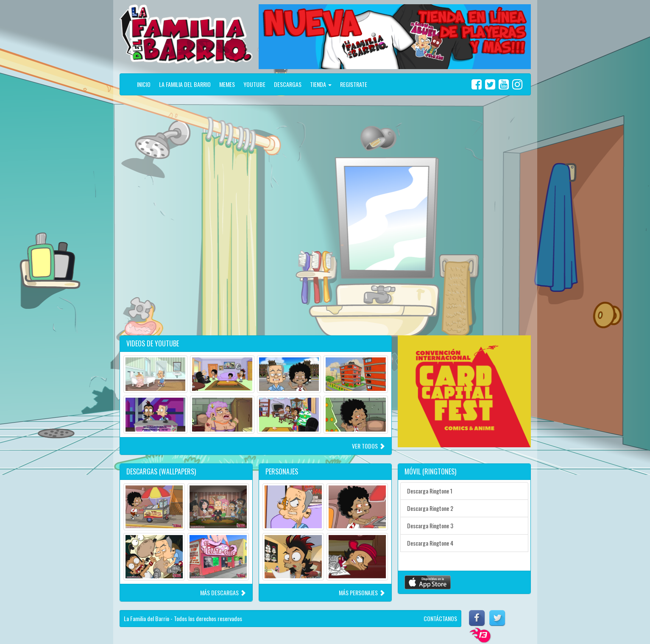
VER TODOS (368, 446)
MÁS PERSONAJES (362, 592)
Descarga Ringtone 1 (430, 491)
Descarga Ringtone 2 (430, 508)
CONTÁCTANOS (440, 619)
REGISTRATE (354, 84)
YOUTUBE (254, 84)
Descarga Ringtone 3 (430, 526)
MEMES (227, 84)
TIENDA (321, 84)
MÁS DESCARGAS (223, 592)
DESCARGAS (288, 84)
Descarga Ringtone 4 (430, 543)
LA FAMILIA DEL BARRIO (185, 84)
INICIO (144, 84)
